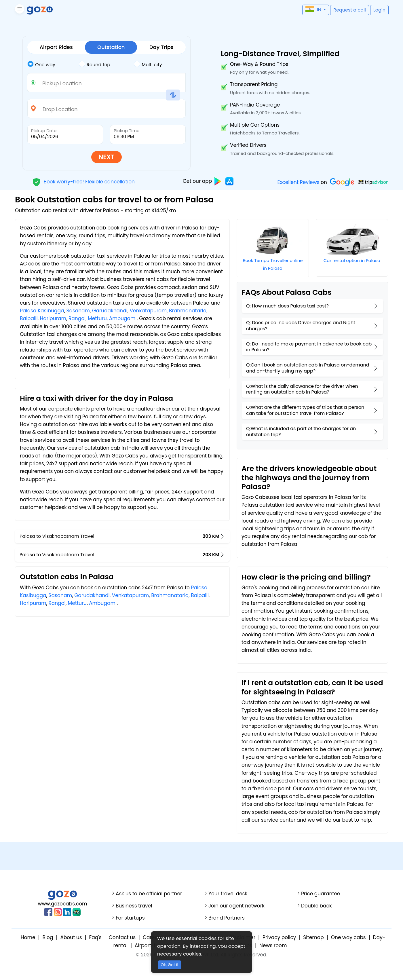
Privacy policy (279, 937)
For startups (130, 918)
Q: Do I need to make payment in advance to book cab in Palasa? (309, 347)
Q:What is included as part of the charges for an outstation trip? (301, 432)
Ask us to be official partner (149, 894)
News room (273, 945)
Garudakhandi (110, 311)
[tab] (53, 65)
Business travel (134, 906)
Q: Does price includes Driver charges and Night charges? (301, 326)
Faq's (95, 937)
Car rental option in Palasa (352, 260)
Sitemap (313, 937)
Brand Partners (227, 918)
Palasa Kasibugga (42, 311)
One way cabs (348, 937)
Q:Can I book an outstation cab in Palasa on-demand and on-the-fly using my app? (308, 368)
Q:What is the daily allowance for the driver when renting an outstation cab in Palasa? (302, 389)
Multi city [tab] (148, 64)
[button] (19, 10)
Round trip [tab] (95, 64)
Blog (48, 937)
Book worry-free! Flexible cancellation (83, 181)
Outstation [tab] (111, 47)
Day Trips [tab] (161, 47)
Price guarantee (321, 894)
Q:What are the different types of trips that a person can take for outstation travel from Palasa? (305, 410)
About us (71, 937)
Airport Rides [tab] (56, 47)
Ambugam (122, 318)
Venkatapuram (148, 311)
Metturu (97, 318)
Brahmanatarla (188, 311)
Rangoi (77, 318)
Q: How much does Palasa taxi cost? (287, 306)
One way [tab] (41, 64)
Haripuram (53, 318)
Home (28, 937)
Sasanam (78, 311)
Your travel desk (228, 894)
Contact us (122, 937)
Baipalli (29, 318)
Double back (316, 906)
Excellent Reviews (298, 182)
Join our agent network (236, 906)
